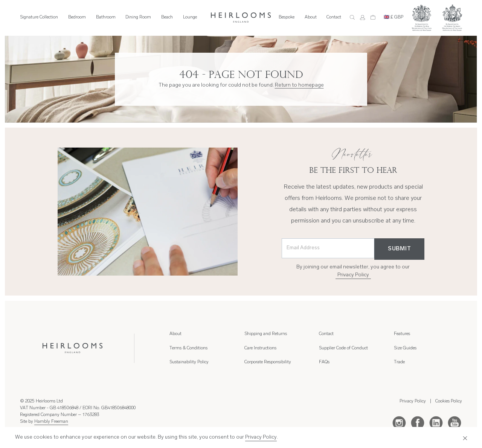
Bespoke (287, 17)
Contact (334, 17)
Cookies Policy (449, 401)
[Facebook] (418, 422)
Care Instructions (260, 348)
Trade (399, 362)
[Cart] (373, 18)
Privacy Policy (353, 275)
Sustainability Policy (189, 362)
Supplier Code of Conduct (343, 348)
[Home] (241, 18)
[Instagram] (399, 422)
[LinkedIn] (436, 422)
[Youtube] (455, 422)
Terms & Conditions (188, 348)
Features (402, 334)
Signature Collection (39, 17)
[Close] (464, 437)
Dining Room (138, 17)
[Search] (352, 18)
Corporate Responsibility (268, 362)
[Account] (362, 18)
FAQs (324, 362)
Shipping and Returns (266, 334)
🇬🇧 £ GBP (394, 17)
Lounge (190, 17)
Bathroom (106, 17)
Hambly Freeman (51, 422)
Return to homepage (299, 85)
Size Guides (405, 348)
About (311, 17)
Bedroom (77, 17)
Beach (167, 17)
